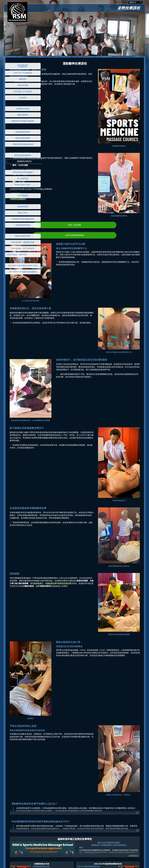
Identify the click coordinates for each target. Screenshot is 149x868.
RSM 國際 (74, 835)
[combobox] (136, 2)
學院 (80, 835)
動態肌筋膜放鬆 (88, 471)
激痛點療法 (52, 173)
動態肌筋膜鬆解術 (55, 178)
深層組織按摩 (53, 176)
